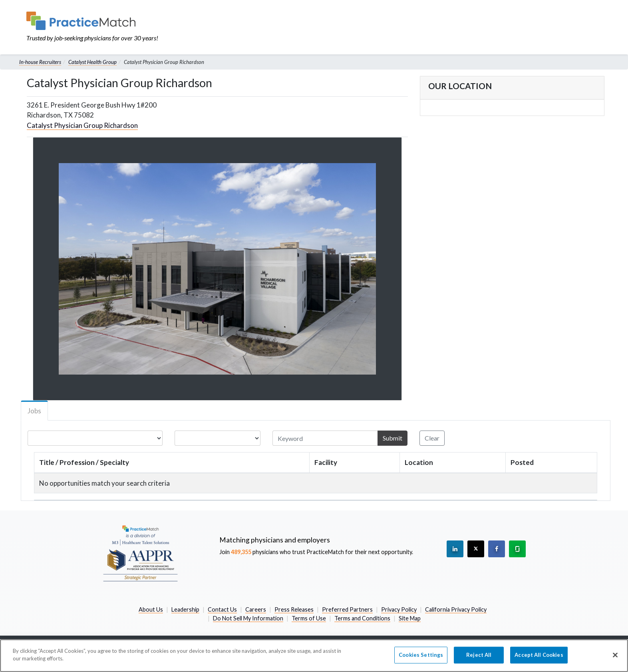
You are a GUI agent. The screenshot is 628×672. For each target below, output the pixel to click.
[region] (314, 656)
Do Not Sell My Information (248, 618)
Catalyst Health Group (92, 62)
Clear (432, 438)
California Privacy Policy (456, 609)
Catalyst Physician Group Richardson (82, 125)
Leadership (185, 609)
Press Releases (294, 609)
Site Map (410, 618)
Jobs (34, 411)
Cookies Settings (421, 655)
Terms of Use (309, 618)
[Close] (615, 655)
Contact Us (222, 609)
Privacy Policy (399, 609)
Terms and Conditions (362, 618)
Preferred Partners (347, 609)
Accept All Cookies (539, 655)
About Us (151, 609)
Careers (256, 609)
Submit (392, 438)
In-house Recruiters (40, 62)
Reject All (479, 655)
